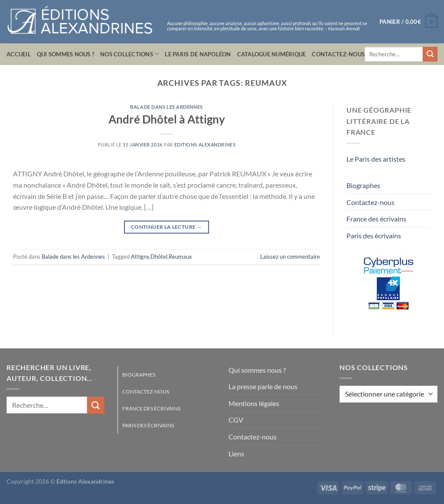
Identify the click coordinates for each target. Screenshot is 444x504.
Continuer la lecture (166, 227)
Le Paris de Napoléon (198, 54)
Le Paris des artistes (376, 159)
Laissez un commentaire (290, 257)
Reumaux (180, 257)
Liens (236, 454)
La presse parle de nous (263, 386)
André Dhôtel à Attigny (167, 119)
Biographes (363, 185)
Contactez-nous (338, 54)
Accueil (19, 54)
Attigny (140, 257)
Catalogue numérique (272, 54)
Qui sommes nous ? (65, 54)
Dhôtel (159, 257)
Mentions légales (254, 403)
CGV (236, 420)
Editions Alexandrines (205, 145)
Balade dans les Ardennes (166, 107)
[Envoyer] (430, 54)
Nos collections (129, 54)
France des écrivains (376, 219)
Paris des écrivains (374, 236)
